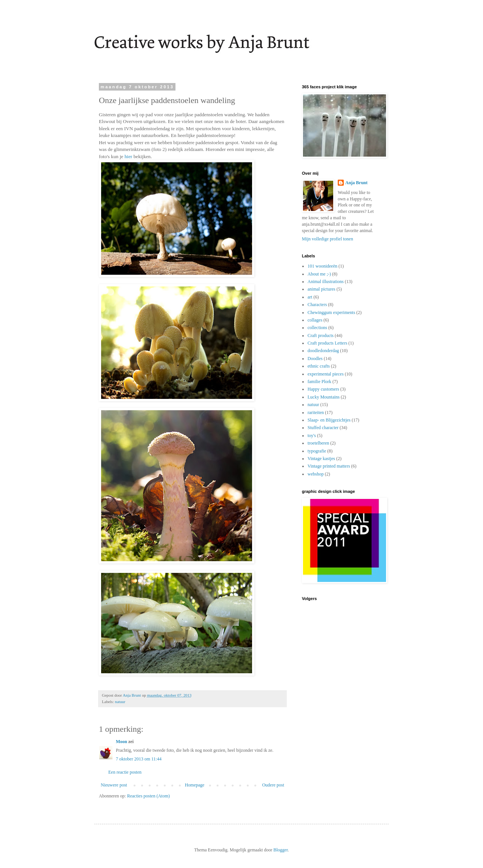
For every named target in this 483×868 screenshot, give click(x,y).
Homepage (195, 785)
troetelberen (318, 443)
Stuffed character (323, 428)
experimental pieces (326, 374)
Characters (317, 305)
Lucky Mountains (324, 397)
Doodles (315, 359)
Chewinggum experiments (331, 312)
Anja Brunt (356, 183)
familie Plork (319, 382)
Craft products (321, 336)
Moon (122, 742)
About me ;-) (319, 274)
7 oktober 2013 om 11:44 (139, 759)
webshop (316, 474)
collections (317, 328)
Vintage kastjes (321, 459)
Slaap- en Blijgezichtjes (329, 420)
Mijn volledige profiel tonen (328, 239)
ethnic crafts (319, 366)
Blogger (280, 850)
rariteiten (316, 412)
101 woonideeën (322, 266)
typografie (317, 451)
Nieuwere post (114, 785)
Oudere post (273, 785)
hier (128, 156)
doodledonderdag (323, 351)
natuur (120, 702)
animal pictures (321, 289)
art (310, 297)
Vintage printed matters (329, 466)
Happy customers (323, 389)
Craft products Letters (327, 343)
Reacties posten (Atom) (148, 796)
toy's (312, 436)
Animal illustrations (326, 282)
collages (315, 320)
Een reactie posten (125, 772)
